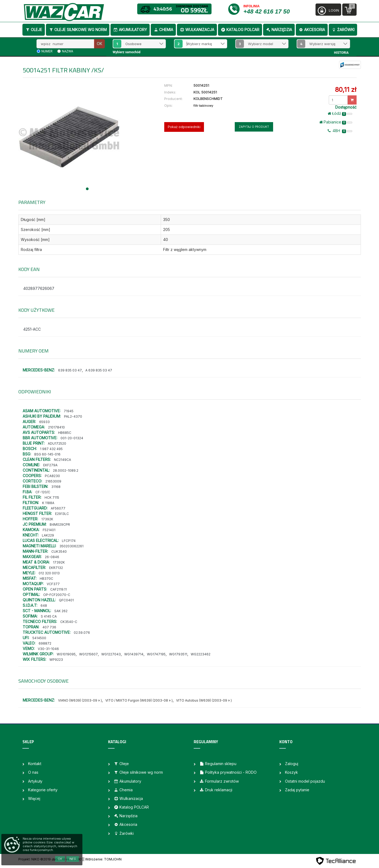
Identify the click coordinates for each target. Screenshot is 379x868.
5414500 (39, 638)
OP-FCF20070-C (57, 595)
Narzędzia (279, 30)
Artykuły (35, 781)
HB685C (65, 433)
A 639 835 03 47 (99, 370)
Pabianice (336, 122)
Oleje (34, 30)
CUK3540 (59, 552)
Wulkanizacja (197, 30)
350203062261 (71, 546)
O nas (33, 772)
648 (44, 606)
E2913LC (62, 514)
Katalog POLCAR (240, 30)
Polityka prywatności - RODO (228, 772)
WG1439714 (134, 654)
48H (340, 131)
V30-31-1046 (48, 649)
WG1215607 (88, 654)
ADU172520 (57, 443)
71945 (69, 411)
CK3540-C (69, 622)
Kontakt (35, 764)
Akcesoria (312, 30)
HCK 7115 (52, 497)
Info (73, 859)
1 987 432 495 (51, 449)
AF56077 (58, 508)
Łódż (340, 113)
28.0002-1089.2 (66, 470)
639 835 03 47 (70, 370)
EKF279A (50, 465)
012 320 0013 (49, 573)
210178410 (56, 427)
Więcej (34, 798)
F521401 (49, 530)
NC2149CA (63, 460)
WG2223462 (201, 654)
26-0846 (52, 557)
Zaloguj (292, 764)
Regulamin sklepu (218, 764)
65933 (44, 422)
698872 (45, 643)
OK (99, 44)
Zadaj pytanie (297, 790)
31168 (56, 487)
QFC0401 (66, 600)
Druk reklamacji (216, 790)
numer (47, 51)
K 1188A (48, 503)
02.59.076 (82, 633)
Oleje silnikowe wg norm (78, 30)
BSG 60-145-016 (47, 454)
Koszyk (291, 772)
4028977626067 (39, 288)
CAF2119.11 (58, 589)
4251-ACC (32, 329)
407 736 (49, 627)
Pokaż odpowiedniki (184, 127)
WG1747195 (156, 654)
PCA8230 (52, 476)
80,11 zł (346, 90)
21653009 (53, 481)
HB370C (46, 579)
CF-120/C (43, 492)
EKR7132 (56, 568)
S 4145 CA (49, 616)
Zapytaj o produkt (254, 127)
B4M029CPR (60, 525)
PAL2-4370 (73, 416)
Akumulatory (130, 30)
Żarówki (343, 30)
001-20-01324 (72, 438)
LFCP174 (69, 541)
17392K (47, 519)
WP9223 (56, 660)
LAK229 (48, 535)
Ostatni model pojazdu (305, 781)
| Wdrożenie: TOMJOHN (102, 859)
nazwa (68, 51)
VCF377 (53, 584)
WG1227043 (111, 654)
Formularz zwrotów (219, 781)
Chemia (163, 30)
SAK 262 (61, 611)
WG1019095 (66, 654)
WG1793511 (178, 654)
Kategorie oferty (43, 790)
